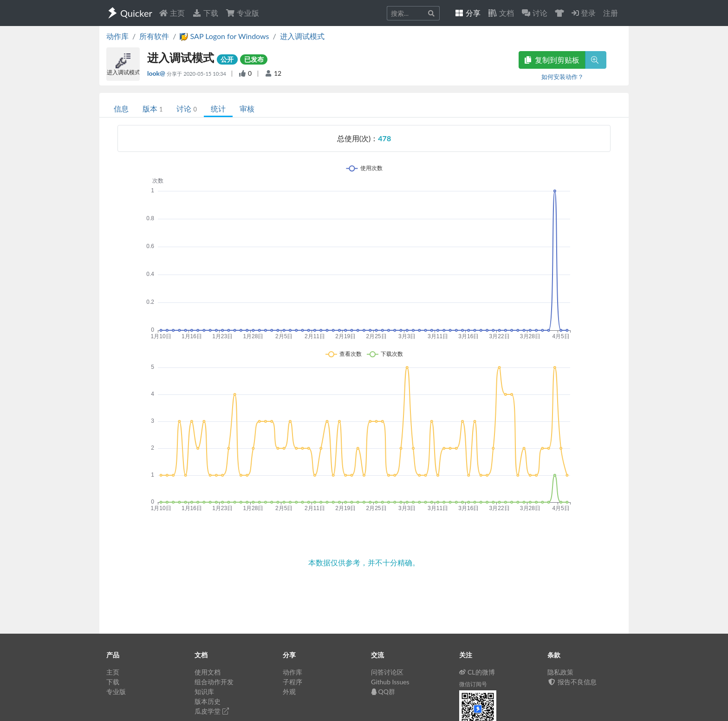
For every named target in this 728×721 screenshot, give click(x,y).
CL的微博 (477, 672)
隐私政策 (560, 672)
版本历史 (208, 701)
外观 (289, 692)
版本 (153, 108)
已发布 (254, 59)
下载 (205, 13)
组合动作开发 (214, 682)
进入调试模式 (302, 36)
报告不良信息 (572, 682)
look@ (157, 73)
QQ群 (383, 692)
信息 (121, 108)
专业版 (242, 13)
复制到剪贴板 (552, 60)
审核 (247, 108)
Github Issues (390, 682)
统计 (218, 108)
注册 (611, 13)
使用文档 (208, 672)
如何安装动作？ (562, 77)
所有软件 (154, 36)
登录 (584, 13)
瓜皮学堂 (212, 711)
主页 (172, 13)
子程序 (292, 682)
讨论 (186, 108)
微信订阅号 (473, 684)
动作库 (117, 36)
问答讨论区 (387, 672)
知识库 (204, 692)
